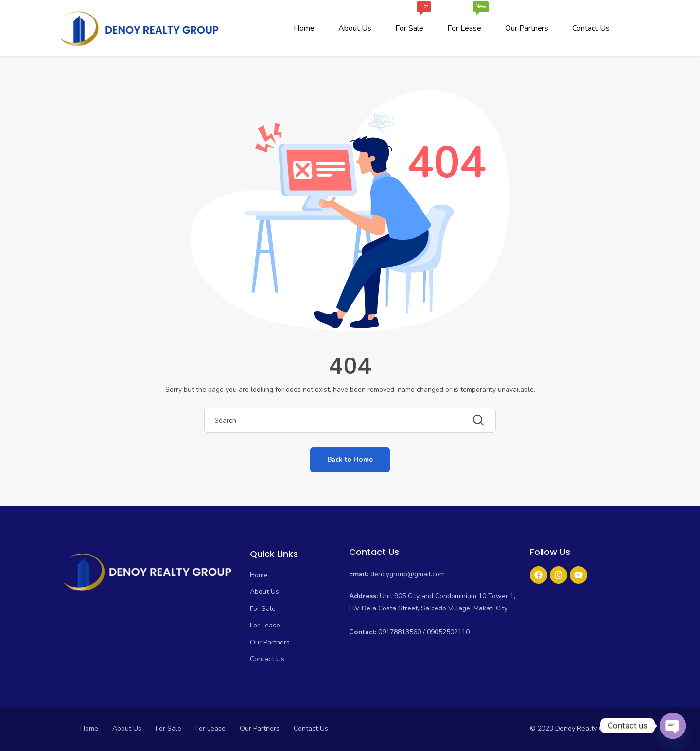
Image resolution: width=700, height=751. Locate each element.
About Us (355, 28)
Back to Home (350, 459)
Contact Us (591, 28)
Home (304, 28)
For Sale (409, 20)
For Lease (464, 20)
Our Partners (527, 28)
